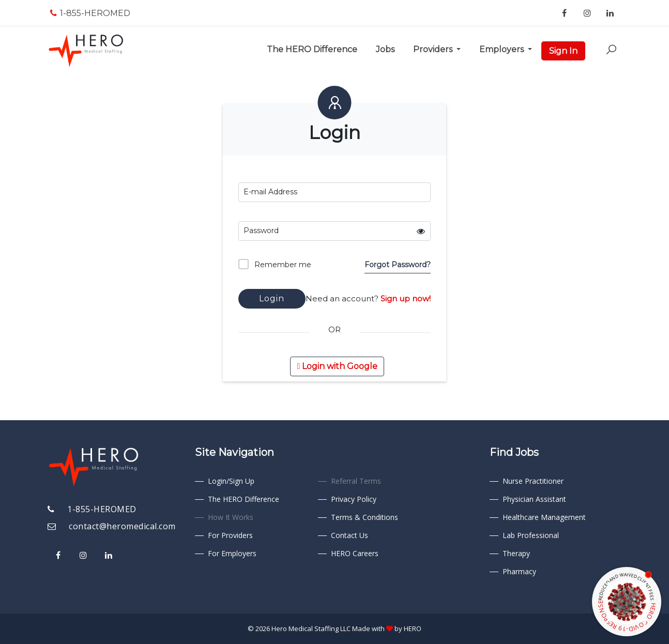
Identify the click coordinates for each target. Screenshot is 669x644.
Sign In (563, 51)
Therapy (516, 553)
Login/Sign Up (231, 481)
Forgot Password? (398, 265)
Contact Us (349, 535)
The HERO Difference (314, 49)
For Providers (230, 535)
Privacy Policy (354, 499)
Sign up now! (406, 298)
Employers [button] (503, 49)
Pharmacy (519, 571)
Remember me (275, 264)
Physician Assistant (534, 499)
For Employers (232, 553)
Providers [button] (434, 49)
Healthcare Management (544, 517)
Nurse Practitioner (533, 481)
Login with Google (337, 366)
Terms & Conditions (364, 517)
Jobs (387, 49)
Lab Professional (531, 535)
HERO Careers (355, 553)
